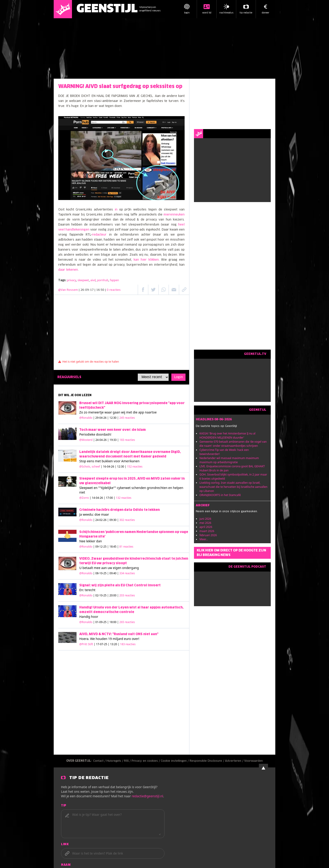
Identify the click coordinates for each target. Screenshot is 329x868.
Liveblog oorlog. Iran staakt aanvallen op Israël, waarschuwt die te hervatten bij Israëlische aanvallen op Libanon (233, 487)
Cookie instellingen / (175, 761)
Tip (64, 806)
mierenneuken (174, 215)
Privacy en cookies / (146, 761)
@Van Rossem (68, 290)
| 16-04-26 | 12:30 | (122, 466)
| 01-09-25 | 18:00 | (114, 622)
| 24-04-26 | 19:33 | (114, 440)
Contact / (100, 761)
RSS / (128, 761)
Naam (66, 865)
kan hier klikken (146, 260)
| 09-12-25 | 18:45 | (113, 547)
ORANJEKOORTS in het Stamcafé (220, 495)
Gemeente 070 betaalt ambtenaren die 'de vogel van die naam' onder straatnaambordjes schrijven (233, 444)
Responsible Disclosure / (207, 761)
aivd (93, 280)
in (116, 210)
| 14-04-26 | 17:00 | (110, 498)
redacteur (99, 235)
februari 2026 (208, 535)
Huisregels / (115, 761)
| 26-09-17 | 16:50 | (100, 290)
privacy (72, 280)
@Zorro (84, 498)
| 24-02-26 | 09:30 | (114, 520)
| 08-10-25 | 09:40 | (114, 573)
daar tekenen (68, 270)
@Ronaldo (86, 418)
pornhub (103, 280)
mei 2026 (205, 523)
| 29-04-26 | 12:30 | (114, 418)
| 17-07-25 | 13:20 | (115, 644)
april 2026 (206, 527)
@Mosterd (86, 440)
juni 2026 (205, 519)
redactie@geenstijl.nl (147, 796)
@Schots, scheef (90, 466)
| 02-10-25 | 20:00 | (114, 595)
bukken (107, 461)
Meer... (204, 539)
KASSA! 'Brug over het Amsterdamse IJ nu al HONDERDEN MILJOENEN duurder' (227, 435)
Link (65, 845)
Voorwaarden (253, 761)
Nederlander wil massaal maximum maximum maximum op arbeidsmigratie (229, 460)
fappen (114, 280)
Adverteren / (235, 761)
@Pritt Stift (86, 644)
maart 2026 (207, 531)
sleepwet (83, 280)
